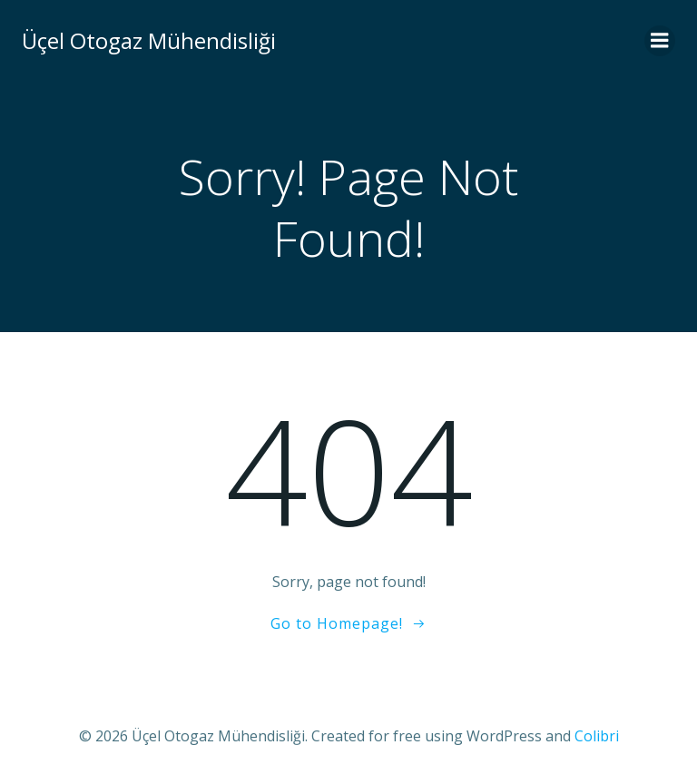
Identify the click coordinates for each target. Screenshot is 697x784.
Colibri (597, 736)
